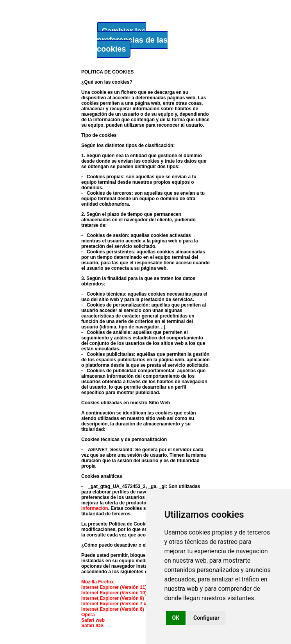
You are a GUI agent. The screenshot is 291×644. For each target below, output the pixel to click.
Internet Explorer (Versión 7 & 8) (117, 604)
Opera (88, 615)
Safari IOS (92, 626)
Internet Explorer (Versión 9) (113, 598)
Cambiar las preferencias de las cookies (132, 40)
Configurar (206, 618)
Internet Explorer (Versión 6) (113, 609)
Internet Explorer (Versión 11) (114, 587)
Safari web (93, 620)
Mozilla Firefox (97, 582)
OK (176, 618)
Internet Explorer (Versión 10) (114, 593)
